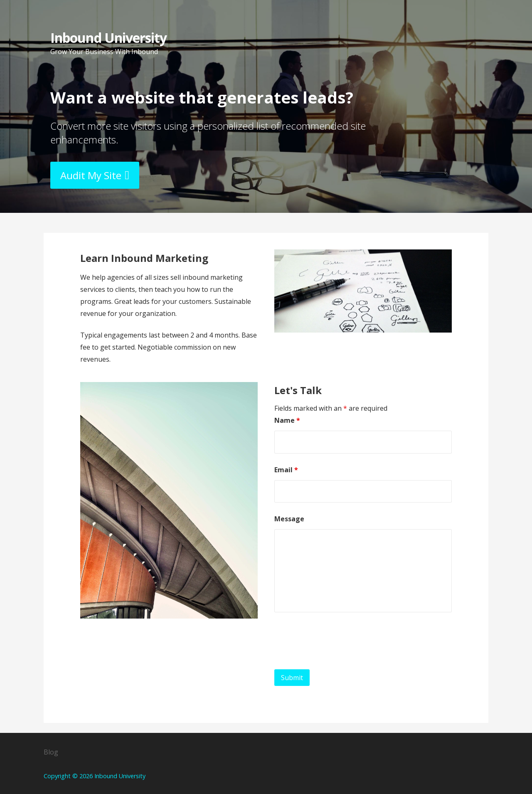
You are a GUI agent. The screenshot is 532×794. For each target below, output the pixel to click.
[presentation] (337, 643)
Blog (51, 752)
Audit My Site (91, 175)
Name (287, 420)
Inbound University (108, 38)
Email (286, 470)
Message (289, 519)
